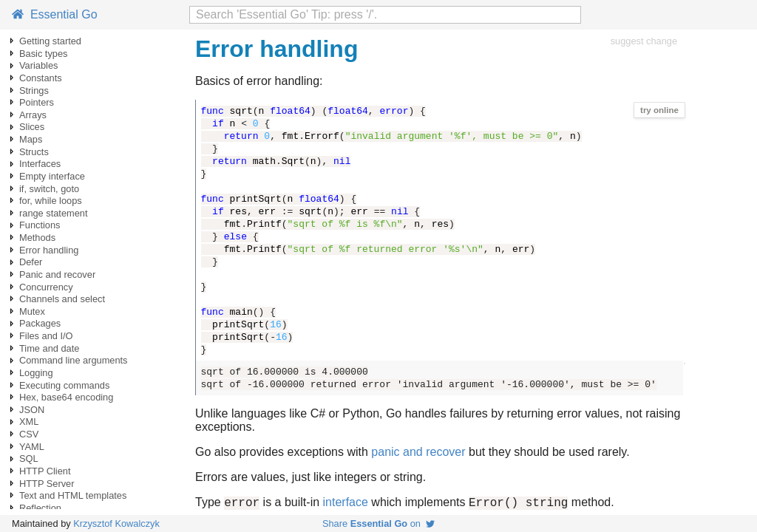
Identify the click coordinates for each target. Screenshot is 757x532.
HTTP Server (47, 484)
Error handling (49, 250)
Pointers (37, 102)
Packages (40, 323)
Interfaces (40, 164)
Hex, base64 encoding (66, 397)
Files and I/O (46, 336)
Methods (37, 238)
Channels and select (62, 299)
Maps (31, 139)
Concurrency (46, 287)
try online (659, 110)
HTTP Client (45, 471)
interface (346, 504)
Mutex (32, 311)
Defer (31, 262)
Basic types (43, 54)
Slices (32, 127)
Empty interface (52, 176)
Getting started (50, 41)
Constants (41, 78)
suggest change (644, 41)
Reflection (40, 508)
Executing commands (64, 385)
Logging (36, 373)
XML (29, 422)
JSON (32, 410)
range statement (53, 213)
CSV (29, 434)
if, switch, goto (49, 189)
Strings (34, 91)
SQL (29, 458)
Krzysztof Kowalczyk (116, 524)
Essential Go (55, 14)
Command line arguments (74, 360)
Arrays (33, 115)
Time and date (49, 348)
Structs (34, 152)
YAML (32, 447)
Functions (40, 225)
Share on (378, 524)
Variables (38, 65)
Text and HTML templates (73, 495)
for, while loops (51, 201)
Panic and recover (57, 274)
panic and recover (418, 452)
